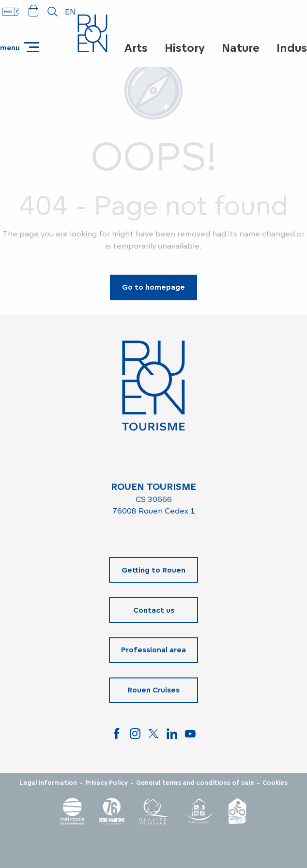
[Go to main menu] (19, 47)
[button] (53, 12)
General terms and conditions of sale (195, 783)
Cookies (275, 783)
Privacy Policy (107, 783)
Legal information (48, 783)
